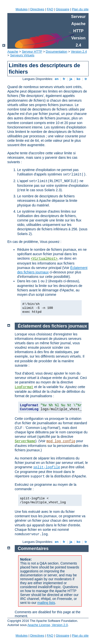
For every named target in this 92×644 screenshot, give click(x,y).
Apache (13, 52)
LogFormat (24, 387)
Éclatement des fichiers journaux (53, 326)
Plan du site (80, 9)
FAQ (50, 9)
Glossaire (63, 9)
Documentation (57, 52)
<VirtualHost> (44, 259)
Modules (21, 9)
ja (71, 79)
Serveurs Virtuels (22, 55)
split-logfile (46, 467)
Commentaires (33, 549)
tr (86, 79)
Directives (37, 9)
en (57, 79)
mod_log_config (61, 441)
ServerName (25, 441)
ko (79, 79)
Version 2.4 (79, 52)
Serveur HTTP (32, 52)
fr (64, 79)
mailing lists (46, 603)
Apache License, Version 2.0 (48, 625)
